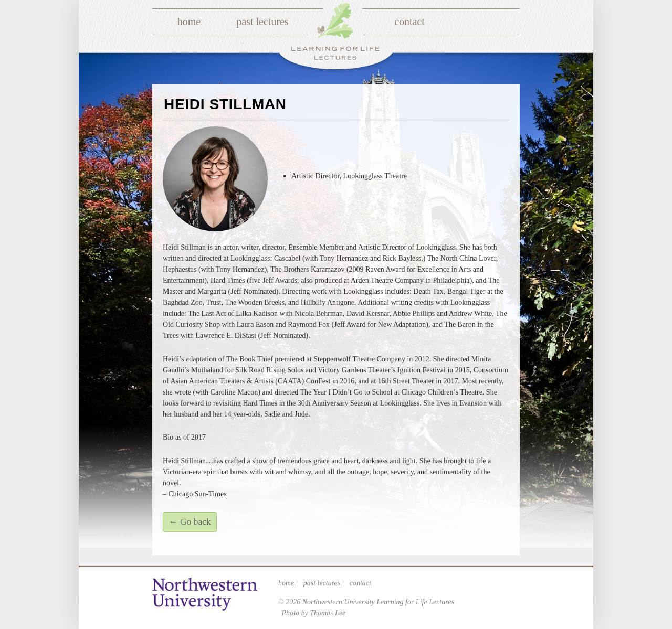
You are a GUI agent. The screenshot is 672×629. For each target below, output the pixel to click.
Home (189, 22)
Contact (409, 22)
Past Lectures (262, 22)
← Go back (190, 521)
